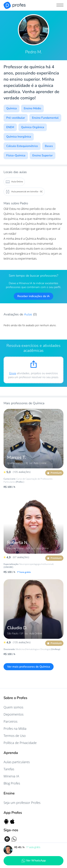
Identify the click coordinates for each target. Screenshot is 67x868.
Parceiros (10, 721)
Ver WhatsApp (34, 861)
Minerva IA (11, 776)
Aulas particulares (17, 762)
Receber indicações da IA (33, 296)
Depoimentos (13, 714)
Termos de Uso (15, 736)
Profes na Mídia (15, 729)
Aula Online (14, 182)
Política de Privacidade (20, 743)
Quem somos (13, 707)
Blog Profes (12, 783)
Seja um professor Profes (22, 803)
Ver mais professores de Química (29, 667)
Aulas (28, 314)
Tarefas (9, 769)
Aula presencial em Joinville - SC (24, 192)
